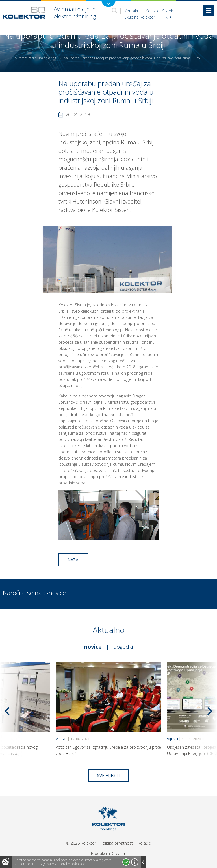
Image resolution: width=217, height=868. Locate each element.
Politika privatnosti (117, 843)
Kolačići (145, 843)
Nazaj (73, 560)
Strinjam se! (126, 862)
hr (167, 17)
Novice (93, 647)
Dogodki (123, 647)
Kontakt (131, 11)
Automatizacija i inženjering (35, 58)
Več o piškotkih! (135, 862)
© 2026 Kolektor (81, 843)
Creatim (119, 853)
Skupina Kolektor (140, 17)
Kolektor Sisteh (160, 11)
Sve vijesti (108, 775)
